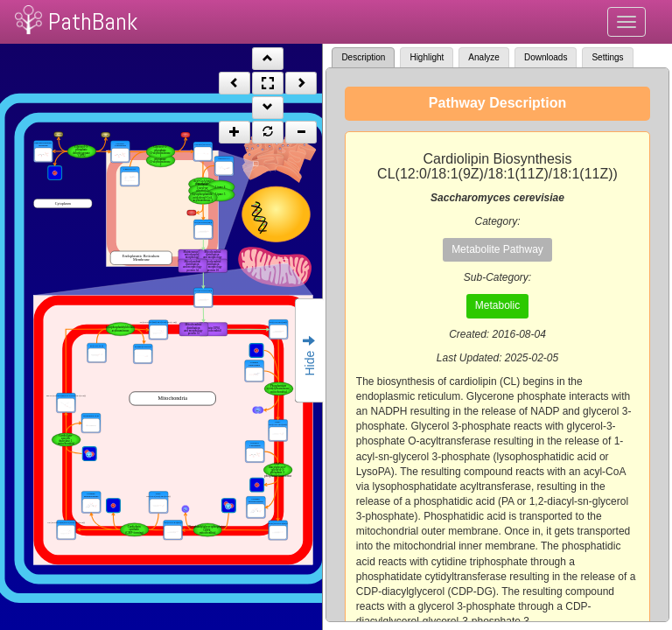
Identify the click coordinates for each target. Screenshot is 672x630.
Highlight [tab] (427, 57)
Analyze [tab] (484, 57)
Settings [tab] (607, 57)
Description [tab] (363, 57)
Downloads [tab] (546, 57)
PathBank (93, 21)
